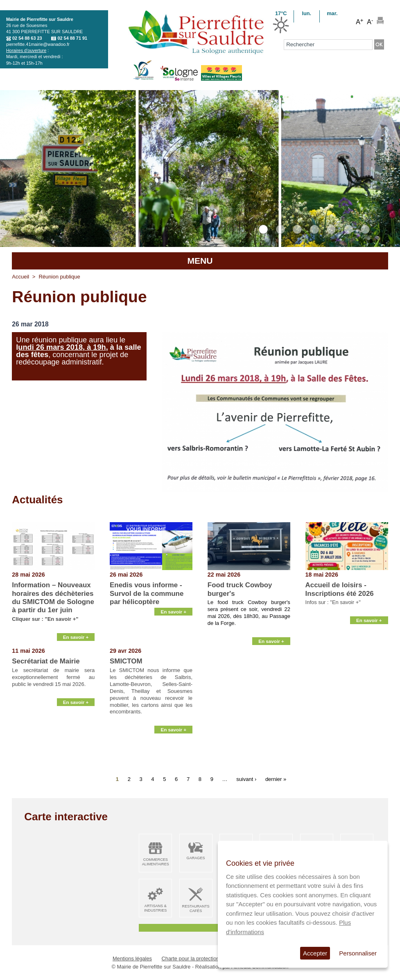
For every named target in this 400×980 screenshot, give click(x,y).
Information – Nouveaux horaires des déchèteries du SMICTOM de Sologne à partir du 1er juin (53, 598)
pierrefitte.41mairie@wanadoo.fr (38, 44)
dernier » (276, 779)
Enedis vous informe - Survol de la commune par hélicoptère (147, 593)
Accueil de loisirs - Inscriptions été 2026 (340, 589)
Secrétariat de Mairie (46, 661)
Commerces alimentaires (156, 862)
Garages (196, 858)
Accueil (20, 277)
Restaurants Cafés (196, 909)
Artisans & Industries (155, 908)
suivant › (246, 779)
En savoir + (76, 638)
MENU (200, 261)
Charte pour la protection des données (206, 958)
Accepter (315, 953)
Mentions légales (132, 958)
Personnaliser (358, 953)
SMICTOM (126, 661)
